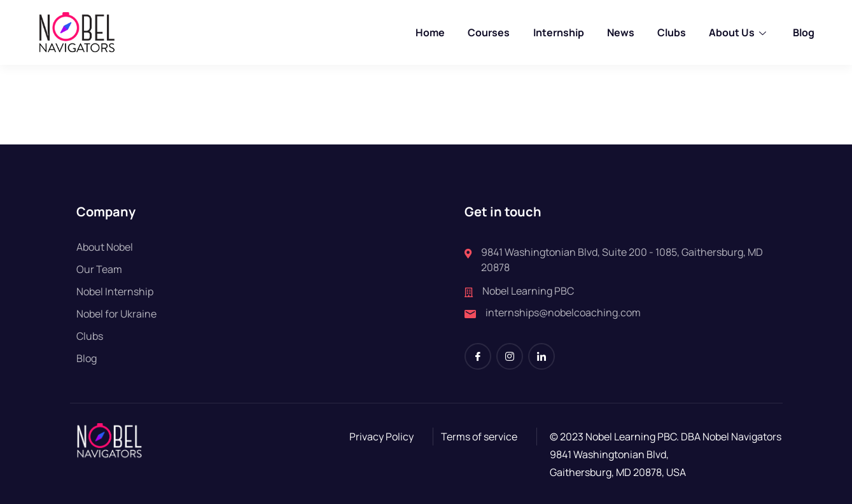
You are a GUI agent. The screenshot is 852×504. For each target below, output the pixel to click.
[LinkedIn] (541, 356)
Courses (489, 32)
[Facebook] (478, 356)
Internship (559, 32)
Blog (803, 32)
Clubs (672, 32)
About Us (739, 32)
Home (431, 32)
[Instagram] (510, 356)
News (621, 32)
